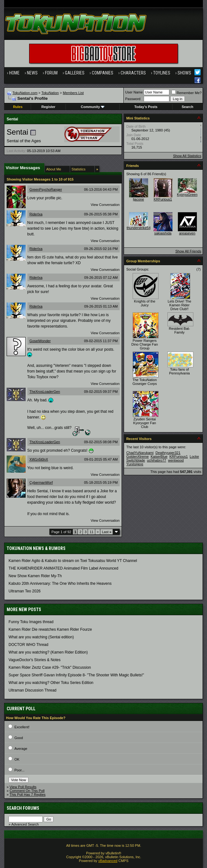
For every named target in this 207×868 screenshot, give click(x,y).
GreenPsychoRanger (46, 189)
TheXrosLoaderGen (45, 392)
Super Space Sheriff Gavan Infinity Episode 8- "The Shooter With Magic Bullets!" (76, 675)
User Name (134, 92)
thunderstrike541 (140, 228)
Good (19, 738)
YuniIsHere (135, 464)
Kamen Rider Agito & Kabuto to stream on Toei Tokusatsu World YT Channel (73, 561)
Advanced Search (25, 824)
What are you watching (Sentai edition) (41, 637)
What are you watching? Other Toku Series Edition (51, 683)
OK (17, 759)
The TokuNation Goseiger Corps (144, 382)
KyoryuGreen (187, 195)
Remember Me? (187, 93)
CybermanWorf (41, 482)
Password (133, 99)
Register (48, 107)
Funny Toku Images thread (31, 622)
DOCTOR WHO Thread (28, 645)
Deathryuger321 (168, 453)
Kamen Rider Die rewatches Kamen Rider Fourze (50, 629)
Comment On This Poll (27, 791)
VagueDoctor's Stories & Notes (34, 660)
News (32, 73)
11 (91, 532)
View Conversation (105, 205)
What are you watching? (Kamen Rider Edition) (48, 652)
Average (21, 749)
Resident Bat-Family (180, 330)
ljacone (138, 199)
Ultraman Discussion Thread (32, 690)
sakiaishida (163, 233)
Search (188, 107)
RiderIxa (36, 214)
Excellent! (22, 727)
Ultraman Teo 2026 (25, 591)
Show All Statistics (187, 156)
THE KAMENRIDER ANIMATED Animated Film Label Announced (63, 568)
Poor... (19, 770)
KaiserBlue (159, 456)
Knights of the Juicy (144, 303)
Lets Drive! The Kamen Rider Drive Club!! (179, 305)
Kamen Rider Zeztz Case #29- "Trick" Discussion (50, 667)
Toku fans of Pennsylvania (179, 371)
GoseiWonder (40, 341)
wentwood (176, 460)
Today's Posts (146, 107)
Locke (194, 456)
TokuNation (50, 93)
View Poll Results (23, 787)
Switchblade (136, 460)
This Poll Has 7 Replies (28, 795)
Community (93, 107)
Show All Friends (188, 251)
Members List (73, 93)
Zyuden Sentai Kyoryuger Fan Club (145, 423)
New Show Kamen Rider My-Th (35, 576)
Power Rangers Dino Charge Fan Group (145, 344)
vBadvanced (108, 861)
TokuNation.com (25, 93)
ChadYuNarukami (140, 453)
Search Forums (23, 808)
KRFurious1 (163, 199)
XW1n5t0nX (39, 459)
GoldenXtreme (138, 456)
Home (14, 73)
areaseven (187, 233)
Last (107, 532)
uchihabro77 (157, 460)
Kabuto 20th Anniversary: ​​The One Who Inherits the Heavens (60, 584)
